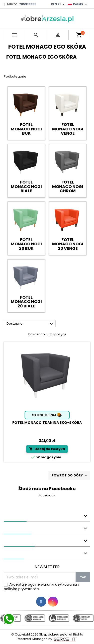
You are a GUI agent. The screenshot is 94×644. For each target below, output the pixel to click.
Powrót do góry (70, 475)
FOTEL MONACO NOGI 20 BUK (26, 244)
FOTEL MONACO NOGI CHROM (68, 186)
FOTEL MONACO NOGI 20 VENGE (68, 244)
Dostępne (30, 324)
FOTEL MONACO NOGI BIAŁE (26, 186)
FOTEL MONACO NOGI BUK (26, 129)
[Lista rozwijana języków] (78, 4)
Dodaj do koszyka (47, 449)
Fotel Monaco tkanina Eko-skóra (47, 423)
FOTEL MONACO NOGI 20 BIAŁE (26, 302)
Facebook (47, 495)
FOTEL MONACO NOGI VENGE (68, 129)
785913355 (28, 4)
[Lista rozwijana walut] (59, 4)
